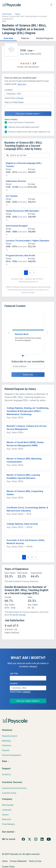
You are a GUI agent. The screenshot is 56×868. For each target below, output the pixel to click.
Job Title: (14, 674)
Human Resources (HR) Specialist (22, 211)
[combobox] (28, 94)
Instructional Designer (17, 226)
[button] (8, 38)
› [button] (47, 332)
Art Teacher (12, 196)
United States (7, 14)
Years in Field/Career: (14, 102)
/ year (30, 51)
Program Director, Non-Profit (20, 256)
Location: (9, 90)
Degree (18, 14)
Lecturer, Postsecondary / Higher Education (28, 241)
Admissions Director (16, 181)
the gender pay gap (18, 615)
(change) (20, 98)
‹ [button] (9, 332)
